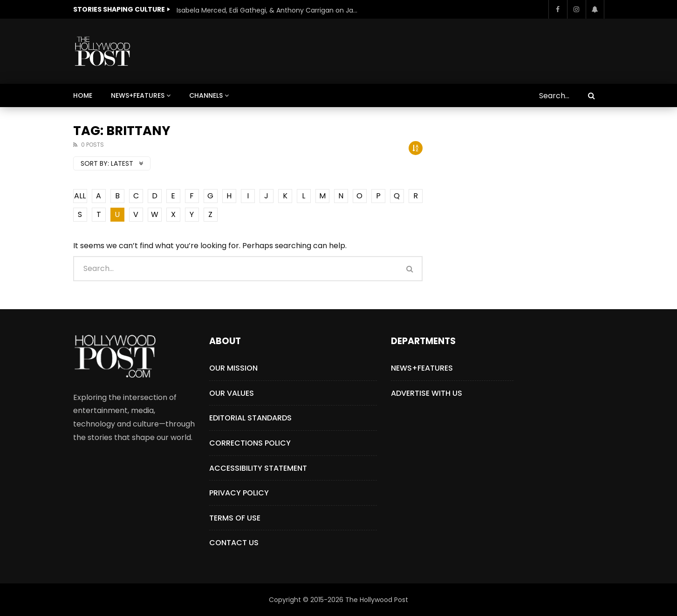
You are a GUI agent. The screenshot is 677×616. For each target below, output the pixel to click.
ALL (80, 196)
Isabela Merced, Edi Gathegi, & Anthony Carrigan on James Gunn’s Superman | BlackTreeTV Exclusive (270, 10)
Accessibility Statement (258, 468)
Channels (206, 95)
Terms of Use (235, 518)
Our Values (232, 393)
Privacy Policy (239, 493)
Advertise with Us (427, 393)
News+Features (138, 95)
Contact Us (234, 543)
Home (83, 95)
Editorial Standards (250, 418)
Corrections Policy (250, 443)
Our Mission (233, 368)
